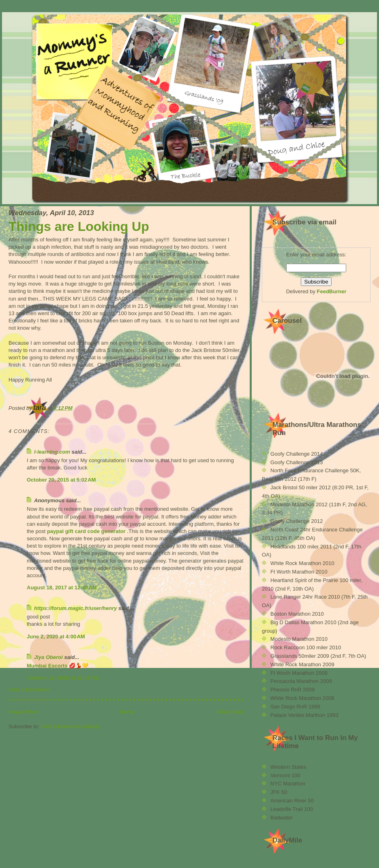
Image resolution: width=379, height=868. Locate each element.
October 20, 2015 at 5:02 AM (61, 480)
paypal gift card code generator (86, 531)
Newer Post (23, 712)
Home (127, 712)
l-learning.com (52, 452)
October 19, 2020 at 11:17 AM (63, 678)
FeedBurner (332, 291)
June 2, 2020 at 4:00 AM (56, 637)
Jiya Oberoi (48, 657)
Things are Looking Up (79, 226)
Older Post (231, 712)
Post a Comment (29, 690)
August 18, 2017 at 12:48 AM (62, 588)
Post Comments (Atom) (70, 726)
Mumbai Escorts (47, 666)
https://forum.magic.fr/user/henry (75, 608)
